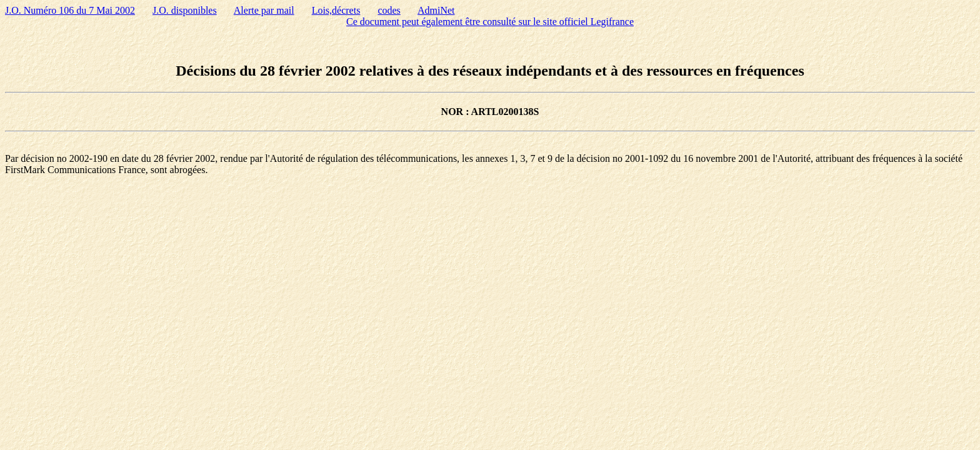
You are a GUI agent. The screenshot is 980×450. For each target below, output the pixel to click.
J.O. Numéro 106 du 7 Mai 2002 (70, 10)
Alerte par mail (264, 10)
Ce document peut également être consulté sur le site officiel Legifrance (490, 22)
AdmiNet (436, 10)
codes (389, 10)
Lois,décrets (336, 10)
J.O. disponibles (185, 10)
